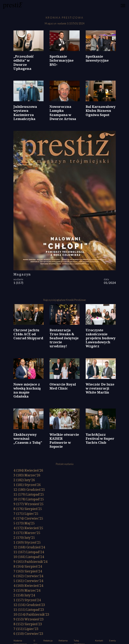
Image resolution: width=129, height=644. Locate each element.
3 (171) (27, 533)
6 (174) (28, 518)
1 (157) (27, 600)
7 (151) (26, 629)
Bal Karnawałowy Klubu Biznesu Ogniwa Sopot (101, 111)
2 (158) (24, 595)
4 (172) (28, 528)
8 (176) (28, 509)
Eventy (112, 641)
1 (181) (27, 485)
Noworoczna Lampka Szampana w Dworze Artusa (63, 113)
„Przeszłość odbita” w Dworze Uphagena (24, 62)
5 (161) (28, 581)
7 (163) (28, 571)
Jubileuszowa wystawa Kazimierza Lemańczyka (25, 113)
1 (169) (27, 542)
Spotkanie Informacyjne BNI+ (62, 60)
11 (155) (29, 610)
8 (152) (28, 624)
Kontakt (99, 641)
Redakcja (48, 641)
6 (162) (28, 576)
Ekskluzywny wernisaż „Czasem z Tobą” (28, 438)
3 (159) (27, 590)
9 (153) (28, 619)
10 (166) (29, 557)
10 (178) (29, 499)
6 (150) (28, 634)
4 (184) (28, 470)
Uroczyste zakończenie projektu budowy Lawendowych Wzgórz (101, 338)
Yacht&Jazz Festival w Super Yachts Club (100, 438)
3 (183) (27, 475)
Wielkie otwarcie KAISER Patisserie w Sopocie (64, 440)
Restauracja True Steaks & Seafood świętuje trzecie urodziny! (64, 338)
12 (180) (29, 490)
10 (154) (31, 614)
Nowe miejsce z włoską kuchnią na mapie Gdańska (27, 390)
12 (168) (29, 547)
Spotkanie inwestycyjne (97, 58)
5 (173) (24, 523)
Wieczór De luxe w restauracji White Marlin (100, 388)
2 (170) (24, 538)
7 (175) (26, 514)
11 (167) (29, 552)
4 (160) (28, 586)
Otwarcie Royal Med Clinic (63, 386)
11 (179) (29, 494)
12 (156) (29, 605)
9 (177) (28, 504)
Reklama (63, 641)
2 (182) (24, 480)
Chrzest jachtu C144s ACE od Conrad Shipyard (28, 334)
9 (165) (30, 562)
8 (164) (28, 566)
